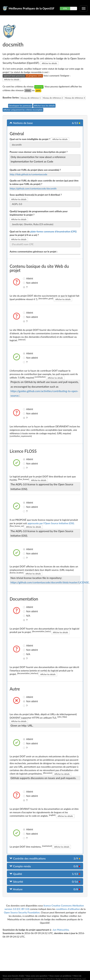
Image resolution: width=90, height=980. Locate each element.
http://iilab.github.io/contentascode (29, 174)
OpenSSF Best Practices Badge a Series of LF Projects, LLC (60, 979)
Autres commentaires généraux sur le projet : (34, 251)
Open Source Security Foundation (22, 912)
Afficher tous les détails (44, 106)
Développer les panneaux (20, 106)
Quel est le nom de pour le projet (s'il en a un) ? (43, 233)
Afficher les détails (49, 63)
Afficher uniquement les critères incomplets (23, 110)
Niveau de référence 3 (75, 98)
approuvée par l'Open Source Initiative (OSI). (51, 523)
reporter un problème (12, 979)
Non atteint (24, 283)
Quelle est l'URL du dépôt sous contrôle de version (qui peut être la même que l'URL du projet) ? (44, 182)
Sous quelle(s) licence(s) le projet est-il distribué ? (36, 195)
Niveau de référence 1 (31, 98)
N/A (24, 616)
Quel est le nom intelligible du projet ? (30, 139)
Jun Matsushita (61, 930)
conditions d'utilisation (68, 909)
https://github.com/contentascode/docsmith (33, 188)
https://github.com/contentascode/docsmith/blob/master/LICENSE (50, 582)
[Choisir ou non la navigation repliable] (84, 8)
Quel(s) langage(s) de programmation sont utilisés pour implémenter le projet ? (39, 213)
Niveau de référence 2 (53, 98)
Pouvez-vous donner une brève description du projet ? (39, 152)
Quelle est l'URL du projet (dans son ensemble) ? (35, 170)
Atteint (24, 278)
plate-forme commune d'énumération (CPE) (54, 231)
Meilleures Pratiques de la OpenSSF (32, 8)
